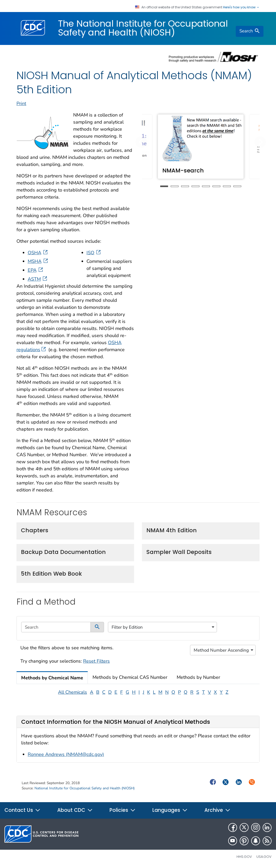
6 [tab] (216, 186)
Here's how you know (241, 7)
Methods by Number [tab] (198, 677)
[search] (250, 31)
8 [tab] (237, 186)
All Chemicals (73, 692)
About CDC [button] (75, 810)
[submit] (97, 627)
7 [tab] (227, 186)
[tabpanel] (201, 147)
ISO (94, 253)
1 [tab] (164, 186)
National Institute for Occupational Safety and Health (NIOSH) (85, 788)
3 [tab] (185, 186)
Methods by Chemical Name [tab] (52, 678)
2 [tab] (175, 186)
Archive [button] (217, 810)
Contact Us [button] (22, 810)
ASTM (38, 279)
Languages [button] (170, 810)
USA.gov (264, 857)
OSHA (38, 253)
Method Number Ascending (221, 650)
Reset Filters (96, 661)
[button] (141, 142)
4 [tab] (195, 186)
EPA (36, 270)
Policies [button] (123, 810)
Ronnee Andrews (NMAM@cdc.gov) (66, 754)
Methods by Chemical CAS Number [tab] (130, 677)
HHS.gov (244, 857)
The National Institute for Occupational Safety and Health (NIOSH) (143, 28)
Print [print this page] (21, 103)
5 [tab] (206, 186)
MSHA (38, 261)
